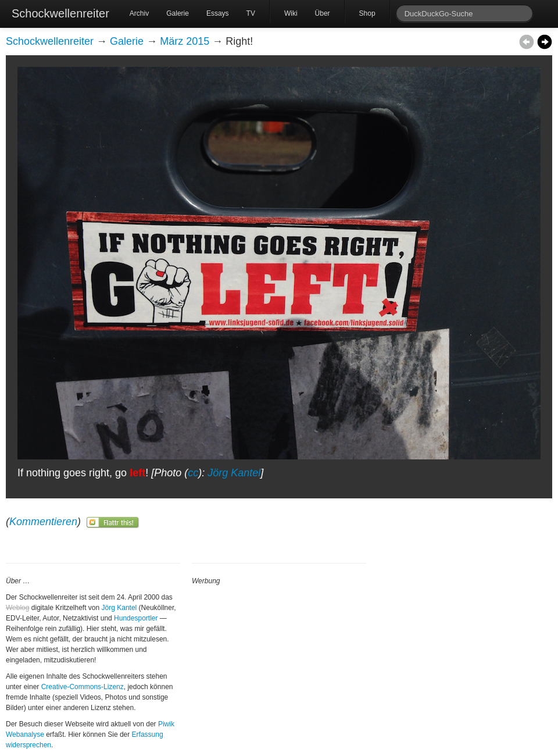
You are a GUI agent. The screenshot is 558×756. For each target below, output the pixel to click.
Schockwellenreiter (60, 13)
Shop (367, 13)
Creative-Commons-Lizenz (83, 687)
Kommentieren (43, 522)
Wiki (291, 13)
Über (323, 13)
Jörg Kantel (234, 473)
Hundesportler (136, 618)
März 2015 (185, 41)
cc (193, 473)
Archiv (139, 13)
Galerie (178, 13)
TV (251, 13)
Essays (218, 13)
